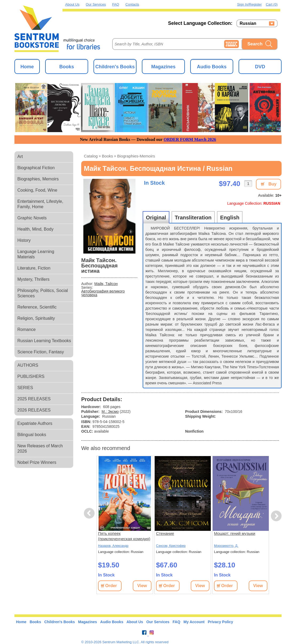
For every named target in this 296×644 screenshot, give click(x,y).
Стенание (165, 533)
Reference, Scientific (37, 307)
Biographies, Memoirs (38, 179)
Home (27, 67)
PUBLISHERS (31, 376)
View (142, 586)
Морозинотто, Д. (226, 546)
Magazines (163, 67)
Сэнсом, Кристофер (171, 546)
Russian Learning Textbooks (44, 341)
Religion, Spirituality (36, 318)
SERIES (25, 388)
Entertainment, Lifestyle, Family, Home (40, 204)
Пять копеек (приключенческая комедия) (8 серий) (124, 536)
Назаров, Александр (113, 546)
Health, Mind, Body (35, 229)
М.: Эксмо (110, 412)
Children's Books (115, 67)
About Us (72, 4)
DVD (260, 67)
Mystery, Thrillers (33, 279)
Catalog (91, 156)
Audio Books (212, 67)
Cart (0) (272, 4)
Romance (26, 329)
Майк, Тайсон (106, 284)
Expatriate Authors (35, 423)
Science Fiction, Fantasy (41, 352)
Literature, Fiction (34, 268)
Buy (272, 184)
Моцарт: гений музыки (235, 533)
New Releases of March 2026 (40, 449)
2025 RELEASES (34, 399)
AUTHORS (28, 365)
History (24, 240)
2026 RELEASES (34, 410)
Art (20, 157)
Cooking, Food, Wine (37, 190)
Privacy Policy (221, 622)
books (107, 156)
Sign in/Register (249, 4)
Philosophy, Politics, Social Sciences (43, 293)
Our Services (96, 4)
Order (111, 586)
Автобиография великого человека (103, 293)
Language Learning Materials (36, 254)
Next (276, 516)
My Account (194, 622)
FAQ (116, 4)
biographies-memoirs (136, 156)
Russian (248, 23)
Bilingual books (32, 435)
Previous (90, 513)
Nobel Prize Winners (37, 462)
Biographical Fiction (36, 168)
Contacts (132, 4)
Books (67, 67)
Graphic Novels (32, 218)
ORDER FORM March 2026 (190, 139)
